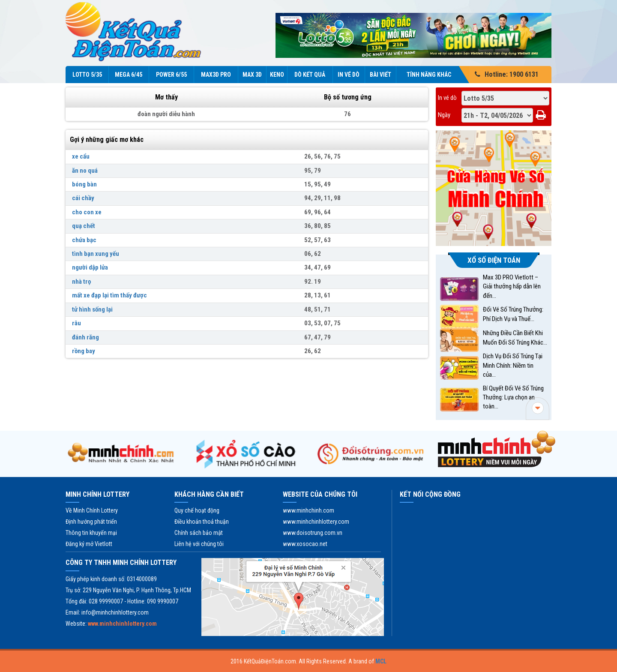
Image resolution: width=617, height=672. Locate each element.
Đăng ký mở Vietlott (89, 544)
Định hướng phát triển (91, 522)
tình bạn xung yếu (96, 254)
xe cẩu (81, 156)
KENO (277, 75)
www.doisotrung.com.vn (313, 533)
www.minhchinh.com (308, 510)
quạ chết (84, 226)
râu (76, 323)
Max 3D (252, 75)
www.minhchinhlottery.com (316, 522)
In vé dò (349, 75)
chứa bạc (84, 240)
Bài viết (380, 75)
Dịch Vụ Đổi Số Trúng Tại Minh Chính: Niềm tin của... (513, 365)
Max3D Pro (216, 75)
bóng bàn (84, 184)
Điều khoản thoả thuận (202, 522)
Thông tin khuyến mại (91, 533)
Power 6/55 (171, 75)
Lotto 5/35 (87, 75)
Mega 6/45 (129, 75)
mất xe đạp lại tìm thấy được (109, 295)
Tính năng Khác (434, 75)
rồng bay (84, 351)
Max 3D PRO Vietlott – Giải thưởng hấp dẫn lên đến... (512, 286)
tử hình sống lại (92, 309)
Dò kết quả (310, 75)
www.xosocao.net (305, 544)
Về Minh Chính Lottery (92, 510)
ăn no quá (85, 171)
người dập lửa (90, 267)
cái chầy (83, 198)
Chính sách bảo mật (199, 533)
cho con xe (87, 212)
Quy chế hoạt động (197, 510)
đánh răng (85, 337)
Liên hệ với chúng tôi (199, 544)
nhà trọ (81, 282)
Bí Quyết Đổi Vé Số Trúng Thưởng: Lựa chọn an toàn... (513, 397)
